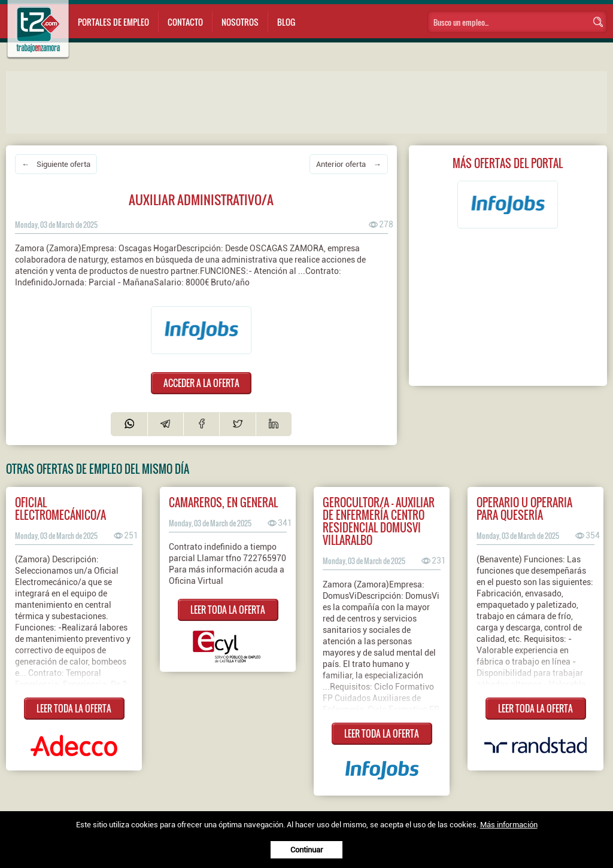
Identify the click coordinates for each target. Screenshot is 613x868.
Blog (286, 22)
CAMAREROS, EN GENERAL (223, 502)
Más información (509, 825)
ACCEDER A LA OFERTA (201, 383)
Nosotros (240, 22)
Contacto (185, 22)
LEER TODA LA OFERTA (74, 708)
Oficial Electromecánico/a (60, 508)
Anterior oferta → (348, 164)
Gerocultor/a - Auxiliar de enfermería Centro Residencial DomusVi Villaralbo (379, 521)
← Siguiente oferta (56, 164)
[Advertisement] (245, 101)
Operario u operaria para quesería (524, 508)
